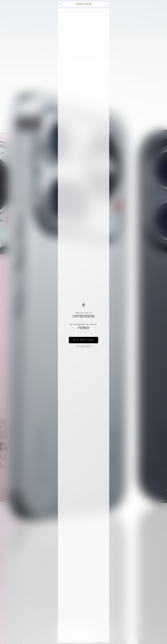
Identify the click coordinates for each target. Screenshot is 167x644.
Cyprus (83, 346)
